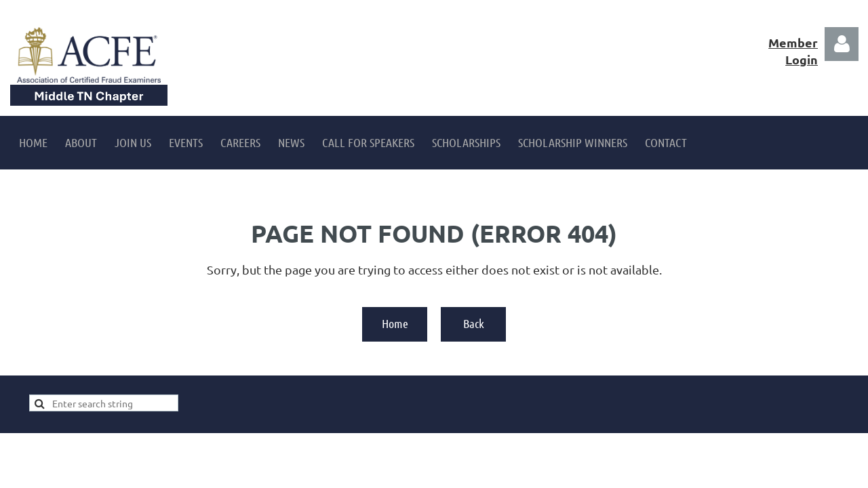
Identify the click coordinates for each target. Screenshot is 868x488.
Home (395, 323)
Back (474, 323)
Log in (842, 44)
